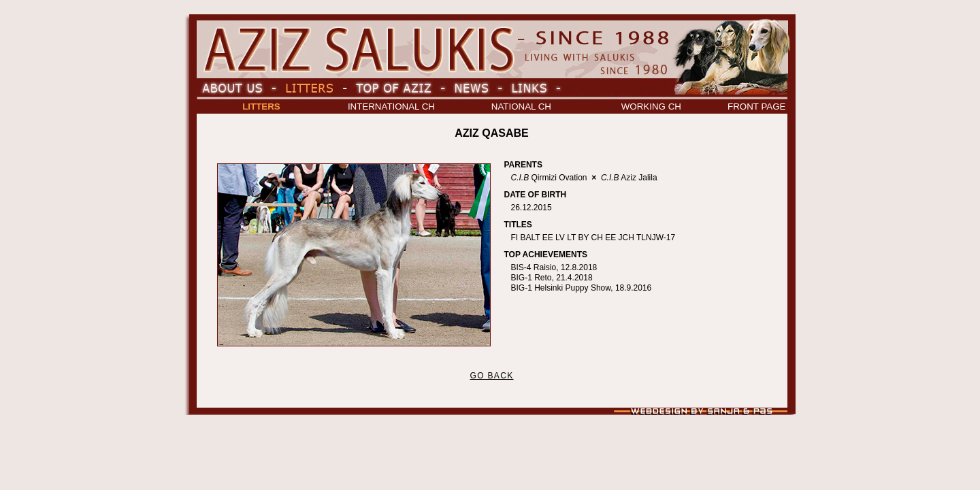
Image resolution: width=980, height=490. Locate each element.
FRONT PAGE (756, 107)
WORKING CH (651, 107)
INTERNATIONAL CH (391, 107)
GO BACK (491, 376)
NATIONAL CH (521, 107)
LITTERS (261, 107)
